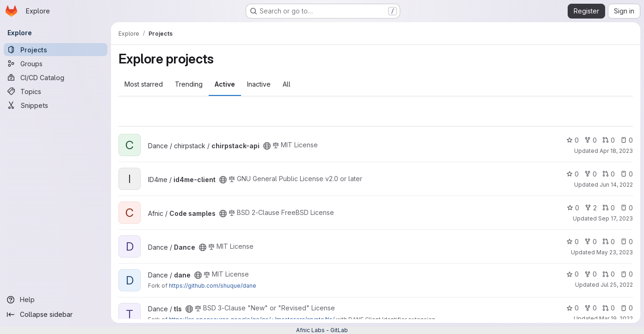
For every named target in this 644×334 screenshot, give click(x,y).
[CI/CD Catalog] (56, 77)
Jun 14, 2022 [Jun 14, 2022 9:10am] (616, 185)
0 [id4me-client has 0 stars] (573, 174)
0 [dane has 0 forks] (591, 274)
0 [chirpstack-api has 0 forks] (591, 140)
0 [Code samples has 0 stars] (573, 208)
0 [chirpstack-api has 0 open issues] (627, 140)
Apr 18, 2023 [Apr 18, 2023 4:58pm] (616, 151)
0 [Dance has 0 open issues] (627, 242)
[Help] (56, 300)
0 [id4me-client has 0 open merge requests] (609, 174)
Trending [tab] (189, 84)
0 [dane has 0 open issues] (627, 274)
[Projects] (56, 50)
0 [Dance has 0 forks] (591, 242)
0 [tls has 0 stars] (573, 308)
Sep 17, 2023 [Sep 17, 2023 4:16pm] (616, 218)
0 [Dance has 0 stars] (573, 242)
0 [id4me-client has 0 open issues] (627, 174)
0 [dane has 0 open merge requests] (609, 274)
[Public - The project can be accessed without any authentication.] (267, 146)
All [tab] (287, 84)
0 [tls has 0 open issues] (627, 308)
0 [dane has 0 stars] (573, 274)
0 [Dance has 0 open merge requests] (609, 242)
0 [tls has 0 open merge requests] (609, 308)
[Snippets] (56, 105)
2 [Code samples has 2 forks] (591, 208)
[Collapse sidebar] (56, 315)
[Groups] (56, 63)
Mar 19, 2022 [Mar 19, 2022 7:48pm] (616, 318)
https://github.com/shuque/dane (213, 286)
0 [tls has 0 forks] (591, 308)
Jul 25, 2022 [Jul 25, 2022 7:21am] (617, 285)
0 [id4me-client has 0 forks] (591, 174)
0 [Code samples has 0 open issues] (627, 208)
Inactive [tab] (259, 84)
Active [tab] (225, 84)
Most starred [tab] (144, 84)
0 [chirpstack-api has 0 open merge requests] (609, 140)
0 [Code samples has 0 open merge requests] (609, 208)
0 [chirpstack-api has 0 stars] (573, 140)
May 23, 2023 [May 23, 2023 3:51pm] (615, 252)
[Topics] (56, 91)
